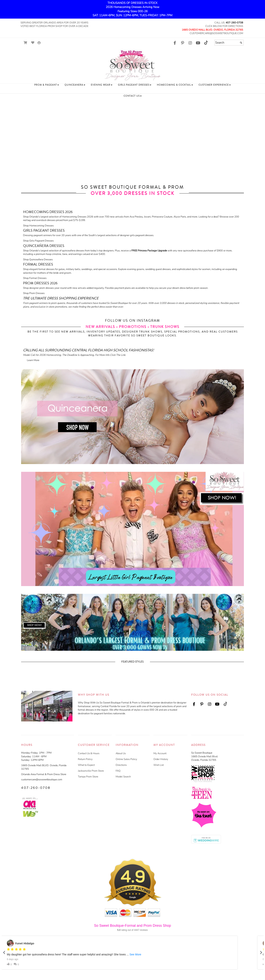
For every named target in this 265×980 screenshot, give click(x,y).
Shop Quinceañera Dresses (38, 260)
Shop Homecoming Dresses (38, 226)
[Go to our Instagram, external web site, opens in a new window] (190, 43)
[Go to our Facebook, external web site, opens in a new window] (175, 43)
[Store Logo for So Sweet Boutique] (132, 65)
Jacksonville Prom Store (91, 771)
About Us (121, 753)
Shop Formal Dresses (35, 278)
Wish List (159, 765)
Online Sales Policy (126, 759)
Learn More (33, 360)
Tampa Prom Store (88, 777)
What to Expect (86, 765)
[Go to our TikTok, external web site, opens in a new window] (206, 43)
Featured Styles (132, 662)
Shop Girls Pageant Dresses (38, 241)
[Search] (229, 43)
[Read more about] (132, 304)
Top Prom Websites (203, 781)
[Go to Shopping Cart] (25, 43)
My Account (160, 753)
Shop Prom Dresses (34, 293)
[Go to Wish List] (33, 43)
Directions (121, 765)
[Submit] (241, 43)
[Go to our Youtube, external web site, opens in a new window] (198, 43)
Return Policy (85, 759)
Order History (161, 759)
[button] (47, 85)
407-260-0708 (234, 23)
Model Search (123, 777)
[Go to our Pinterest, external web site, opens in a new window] (182, 43)
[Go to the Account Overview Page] (39, 43)
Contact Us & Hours (89, 753)
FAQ (118, 771)
